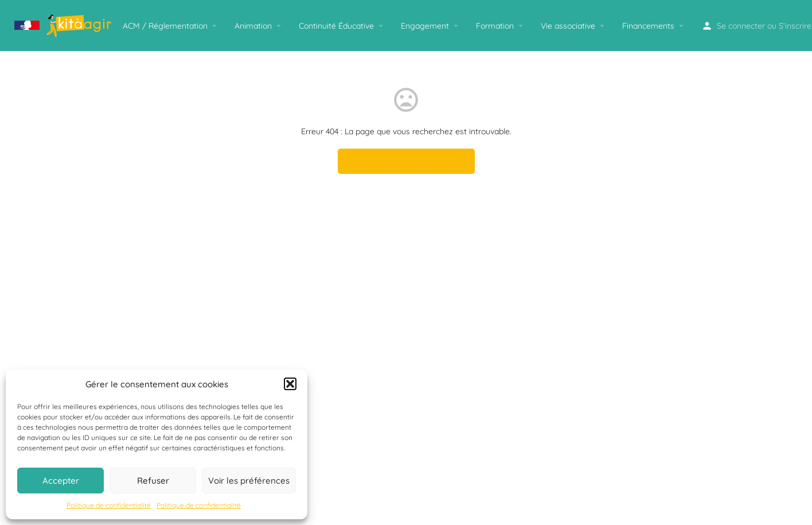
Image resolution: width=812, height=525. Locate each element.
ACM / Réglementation (165, 26)
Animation (253, 26)
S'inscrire (795, 26)
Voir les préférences (249, 481)
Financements (648, 26)
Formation (495, 26)
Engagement (425, 26)
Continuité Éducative (336, 26)
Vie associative (568, 26)
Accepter (61, 481)
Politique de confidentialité (109, 505)
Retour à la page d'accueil (406, 161)
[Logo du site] (64, 25)
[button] (290, 384)
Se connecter (741, 26)
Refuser (153, 481)
